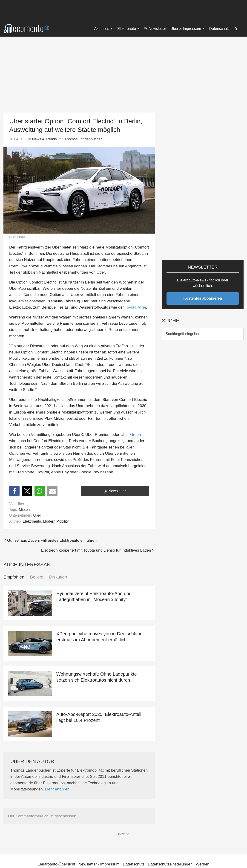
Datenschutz (134, 864)
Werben (202, 864)
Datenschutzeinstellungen (170, 864)
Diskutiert (58, 577)
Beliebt (37, 577)
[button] (14, 491)
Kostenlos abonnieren (203, 298)
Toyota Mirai (135, 307)
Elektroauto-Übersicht (56, 864)
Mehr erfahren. (58, 789)
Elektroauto (32, 521)
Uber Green (131, 435)
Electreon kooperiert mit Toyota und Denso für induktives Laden (96, 550)
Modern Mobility (56, 521)
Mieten (24, 510)
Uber (37, 515)
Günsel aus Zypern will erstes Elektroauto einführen (52, 540)
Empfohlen (14, 577)
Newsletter (117, 491)
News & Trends (45, 139)
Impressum (110, 864)
